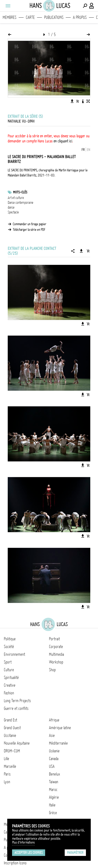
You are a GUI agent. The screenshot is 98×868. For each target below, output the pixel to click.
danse (11, 207)
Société (9, 647)
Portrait (54, 639)
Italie (52, 805)
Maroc (53, 790)
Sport (8, 662)
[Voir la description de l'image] (83, 101)
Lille (7, 759)
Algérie (54, 797)
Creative (10, 685)
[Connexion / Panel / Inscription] (92, 6)
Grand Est (10, 720)
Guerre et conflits (16, 708)
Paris (7, 774)
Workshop (56, 662)
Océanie (54, 751)
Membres (10, 17)
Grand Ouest (12, 728)
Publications (54, 17)
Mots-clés (20, 192)
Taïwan (54, 782)
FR (83, 150)
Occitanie (10, 735)
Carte (30, 17)
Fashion (9, 693)
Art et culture (16, 198)
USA (52, 766)
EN (89, 150)
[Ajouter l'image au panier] (77, 101)
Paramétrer (75, 853)
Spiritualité (11, 677)
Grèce (53, 813)
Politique (10, 639)
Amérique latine (60, 728)
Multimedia (56, 654)
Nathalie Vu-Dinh (21, 121)
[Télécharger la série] (81, 251)
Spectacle (13, 212)
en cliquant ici (63, 141)
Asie (52, 735)
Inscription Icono (15, 863)
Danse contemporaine (21, 203)
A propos (80, 17)
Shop (52, 670)
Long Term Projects (17, 701)
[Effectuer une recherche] (85, 6)
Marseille (10, 766)
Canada (54, 759)
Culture (9, 670)
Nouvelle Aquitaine (17, 743)
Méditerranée (58, 743)
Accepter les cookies (29, 853)
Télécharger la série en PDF (29, 230)
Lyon (7, 782)
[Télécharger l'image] (72, 101)
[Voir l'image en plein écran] (88, 101)
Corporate (56, 647)
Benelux (54, 774)
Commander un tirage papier (30, 224)
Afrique (54, 720)
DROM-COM (12, 751)
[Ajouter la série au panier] (88, 251)
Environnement (14, 654)
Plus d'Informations (23, 842)
